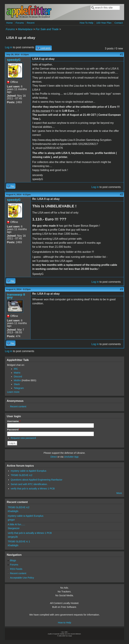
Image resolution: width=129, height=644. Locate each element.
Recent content (18, 406)
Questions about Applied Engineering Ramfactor (37, 480)
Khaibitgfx (13, 511)
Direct (54, 457)
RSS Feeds (16, 569)
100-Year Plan (104, 23)
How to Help (64, 623)
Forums (20, 23)
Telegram (19, 388)
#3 (121, 289)
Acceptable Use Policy (22, 578)
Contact (119, 23)
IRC (16, 369)
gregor (11, 520)
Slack (17, 384)
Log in (9, 47)
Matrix (17, 373)
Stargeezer (14, 528)
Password (14, 430)
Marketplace (25, 29)
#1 (121, 55)
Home (9, 23)
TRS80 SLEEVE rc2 (22, 475)
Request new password (23, 438)
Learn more (13, 392)
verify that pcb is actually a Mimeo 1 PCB (33, 489)
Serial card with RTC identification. (29, 484)
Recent (31, 23)
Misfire (17, 380)
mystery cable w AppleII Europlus (29, 471)
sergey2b (13, 537)
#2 (121, 195)
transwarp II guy (16, 296)
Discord (18, 377)
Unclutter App (71, 457)
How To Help (86, 23)
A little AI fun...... (16, 524)
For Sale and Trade (47, 29)
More (119, 493)
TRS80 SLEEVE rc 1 (19, 541)
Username (14, 421)
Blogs (13, 560)
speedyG (14, 60)
